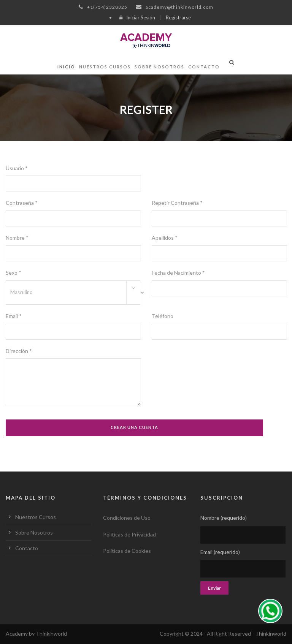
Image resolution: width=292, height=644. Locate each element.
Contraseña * (22, 203)
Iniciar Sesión (141, 17)
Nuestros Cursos (105, 67)
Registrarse (178, 17)
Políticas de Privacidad (129, 534)
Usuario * (17, 168)
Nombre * (17, 238)
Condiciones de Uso (127, 518)
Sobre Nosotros (159, 67)
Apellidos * (165, 238)
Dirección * (19, 351)
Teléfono (163, 316)
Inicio (66, 67)
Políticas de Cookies (127, 551)
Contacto (204, 67)
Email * (14, 316)
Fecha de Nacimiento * (178, 273)
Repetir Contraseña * (177, 203)
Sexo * (13, 273)
